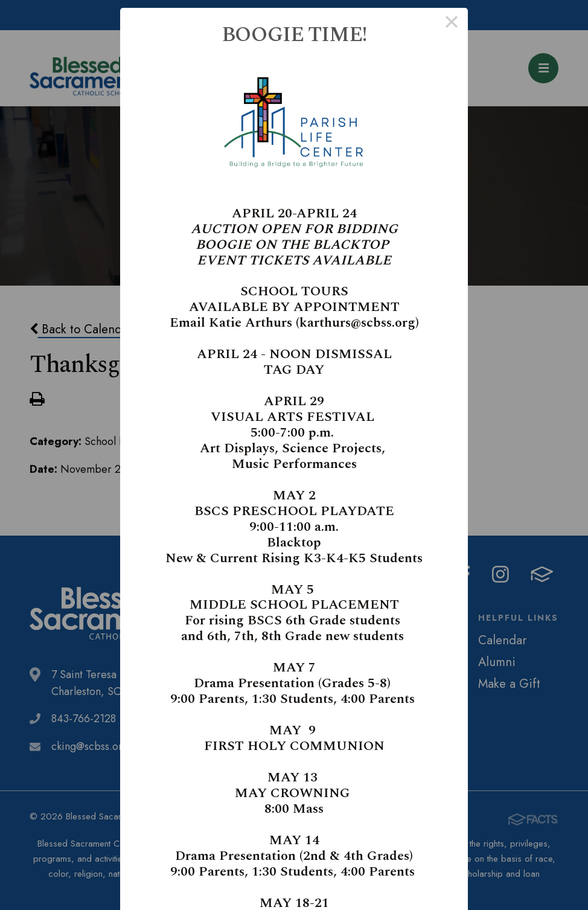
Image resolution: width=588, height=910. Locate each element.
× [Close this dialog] (451, 24)
